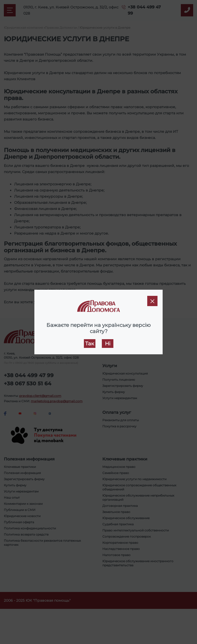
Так (90, 344)
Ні (108, 344)
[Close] (152, 301)
